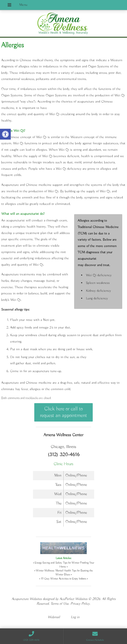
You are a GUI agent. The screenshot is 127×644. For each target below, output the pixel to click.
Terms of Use (60, 604)
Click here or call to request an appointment (63, 412)
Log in (75, 617)
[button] (5, 134)
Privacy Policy (80, 604)
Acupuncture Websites (27, 599)
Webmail (54, 617)
